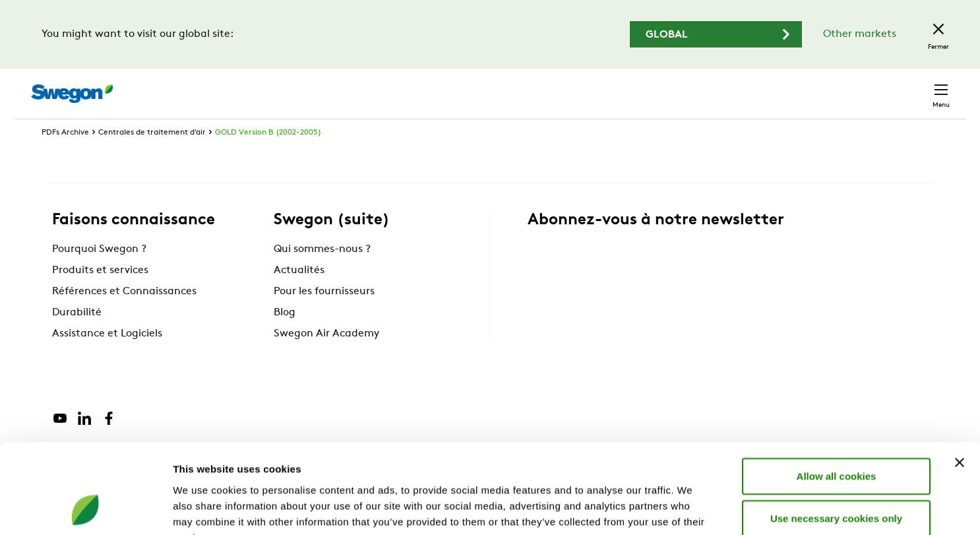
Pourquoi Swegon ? (99, 274)
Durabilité (77, 337)
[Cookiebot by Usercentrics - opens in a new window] (85, 509)
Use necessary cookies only (836, 436)
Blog (285, 337)
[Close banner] (960, 381)
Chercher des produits (557, 86)
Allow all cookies (837, 394)
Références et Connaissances (124, 316)
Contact (917, 87)
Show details (692, 509)
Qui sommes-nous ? (322, 274)
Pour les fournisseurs (324, 316)
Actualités (299, 295)
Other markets (860, 34)
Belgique (851, 87)
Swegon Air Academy (326, 358)
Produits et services (100, 295)
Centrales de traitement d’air (152, 157)
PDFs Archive (65, 157)
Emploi (792, 87)
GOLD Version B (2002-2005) (268, 157)
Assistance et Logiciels (107, 358)
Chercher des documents (696, 87)
